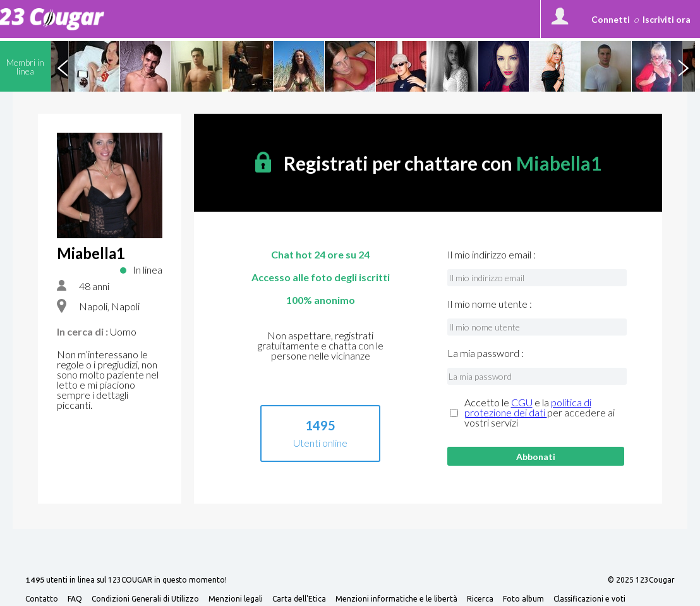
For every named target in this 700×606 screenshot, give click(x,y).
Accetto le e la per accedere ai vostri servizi (540, 413)
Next (683, 66)
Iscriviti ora (667, 19)
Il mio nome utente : (490, 304)
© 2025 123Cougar (641, 580)
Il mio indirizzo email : (492, 255)
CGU (522, 402)
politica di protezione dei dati (528, 407)
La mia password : (486, 353)
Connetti (611, 19)
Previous (63, 66)
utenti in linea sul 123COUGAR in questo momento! (126, 580)
